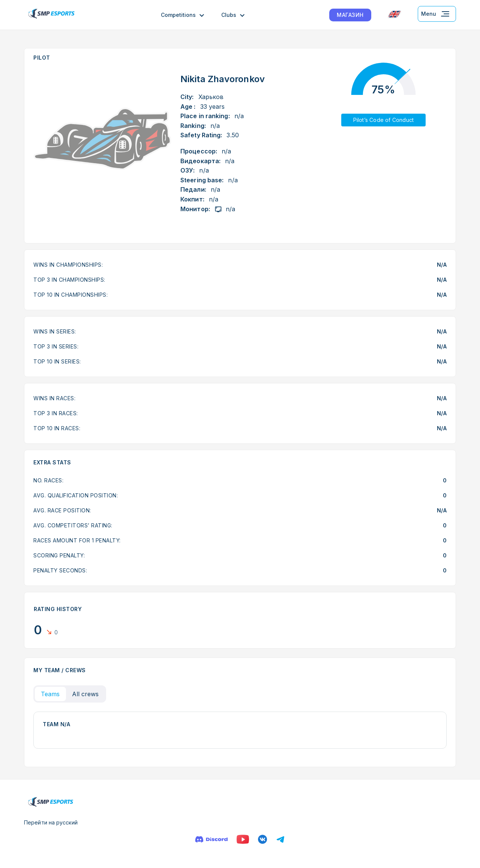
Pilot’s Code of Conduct (384, 120)
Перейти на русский (51, 822)
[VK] (262, 839)
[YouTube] (243, 839)
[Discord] (211, 839)
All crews (85, 694)
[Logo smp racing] (51, 15)
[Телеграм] (280, 839)
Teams (50, 694)
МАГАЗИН (350, 15)
